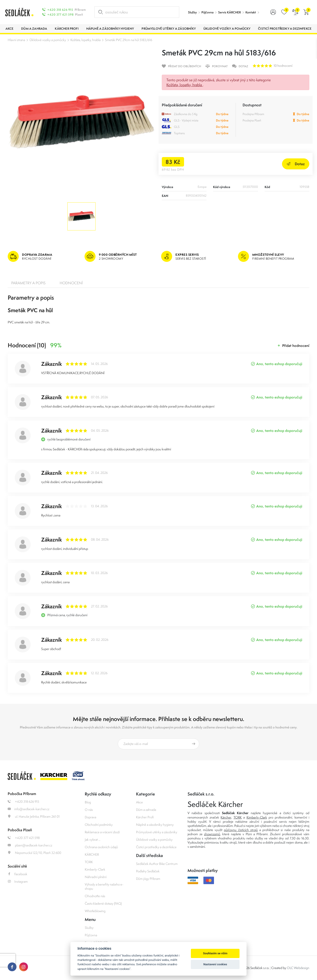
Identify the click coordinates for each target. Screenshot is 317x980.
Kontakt (251, 12)
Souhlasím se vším (215, 953)
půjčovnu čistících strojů (241, 830)
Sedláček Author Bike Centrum (157, 864)
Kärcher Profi (145, 817)
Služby (192, 12)
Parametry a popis (28, 283)
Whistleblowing (95, 911)
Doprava (90, 817)
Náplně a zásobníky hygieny (155, 825)
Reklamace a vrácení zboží (102, 832)
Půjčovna (207, 12)
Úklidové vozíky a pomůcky (48, 40)
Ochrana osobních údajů (101, 847)
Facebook (18, 874)
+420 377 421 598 (60, 14)
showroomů (212, 834)
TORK (89, 862)
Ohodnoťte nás (95, 896)
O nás (89, 810)
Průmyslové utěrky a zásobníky (157, 832)
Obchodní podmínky (99, 825)
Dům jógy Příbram (148, 879)
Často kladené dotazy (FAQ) (103, 903)
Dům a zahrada (146, 810)
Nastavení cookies (215, 964)
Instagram (18, 881)
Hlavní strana (16, 40)
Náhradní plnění (96, 877)
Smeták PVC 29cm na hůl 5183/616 (129, 40)
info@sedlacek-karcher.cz (29, 809)
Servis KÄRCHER (229, 12)
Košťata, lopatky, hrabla (86, 40)
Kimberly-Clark (95, 869)
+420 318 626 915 (60, 10)
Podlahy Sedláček (148, 871)
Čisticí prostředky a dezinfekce (156, 847)
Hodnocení (71, 283)
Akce (139, 802)
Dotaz (296, 164)
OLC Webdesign (298, 968)
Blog (88, 802)
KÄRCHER (92, 854)
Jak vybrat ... (93, 840)
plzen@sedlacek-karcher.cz (30, 845)
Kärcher (226, 817)
